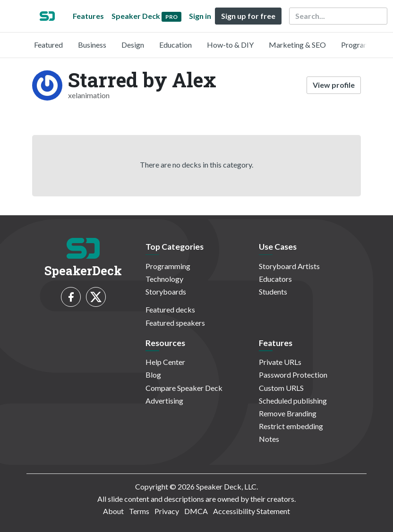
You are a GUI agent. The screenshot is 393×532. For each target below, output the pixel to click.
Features (88, 16)
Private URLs (280, 362)
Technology (164, 279)
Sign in (200, 16)
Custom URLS (281, 388)
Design (133, 45)
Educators (275, 279)
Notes (269, 439)
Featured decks (170, 309)
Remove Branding (288, 413)
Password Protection (293, 375)
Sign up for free (248, 16)
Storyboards (166, 291)
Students (273, 291)
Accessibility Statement (252, 511)
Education (175, 45)
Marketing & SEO (297, 45)
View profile (334, 85)
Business (92, 45)
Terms (139, 511)
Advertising (164, 401)
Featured (48, 45)
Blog (153, 375)
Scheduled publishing (293, 401)
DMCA (196, 511)
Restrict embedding (291, 426)
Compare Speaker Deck (184, 388)
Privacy (167, 511)
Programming (363, 45)
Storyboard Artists (289, 266)
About (113, 511)
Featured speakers (175, 323)
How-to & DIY (230, 45)
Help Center (165, 362)
